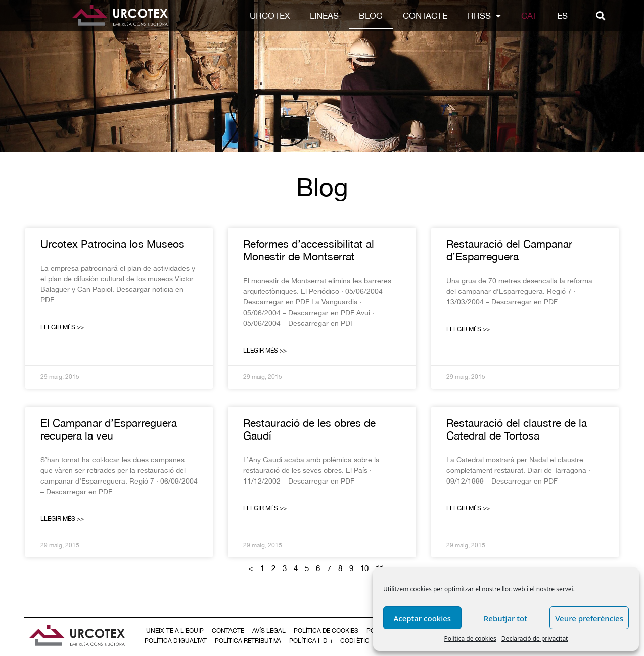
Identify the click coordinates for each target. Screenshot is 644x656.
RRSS (484, 16)
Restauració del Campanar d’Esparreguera (509, 250)
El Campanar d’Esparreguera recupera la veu (109, 429)
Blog (371, 16)
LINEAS (324, 16)
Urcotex (270, 16)
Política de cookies (470, 639)
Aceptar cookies (422, 618)
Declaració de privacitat (535, 639)
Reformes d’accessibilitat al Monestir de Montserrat (309, 250)
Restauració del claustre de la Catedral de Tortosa (517, 429)
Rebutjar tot (505, 618)
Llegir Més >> (62, 327)
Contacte (425, 16)
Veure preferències (589, 618)
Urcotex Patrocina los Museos (112, 244)
